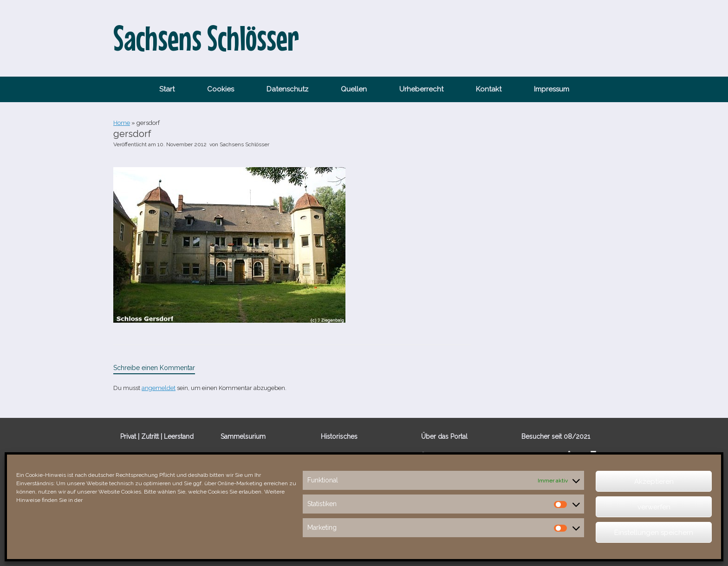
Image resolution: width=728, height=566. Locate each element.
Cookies (221, 89)
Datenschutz (287, 89)
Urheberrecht (421, 89)
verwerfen (654, 507)
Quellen (354, 89)
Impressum (552, 89)
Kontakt (489, 89)
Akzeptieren (654, 481)
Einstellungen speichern (654, 533)
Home (122, 123)
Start (167, 89)
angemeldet (159, 388)
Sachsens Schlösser (244, 144)
